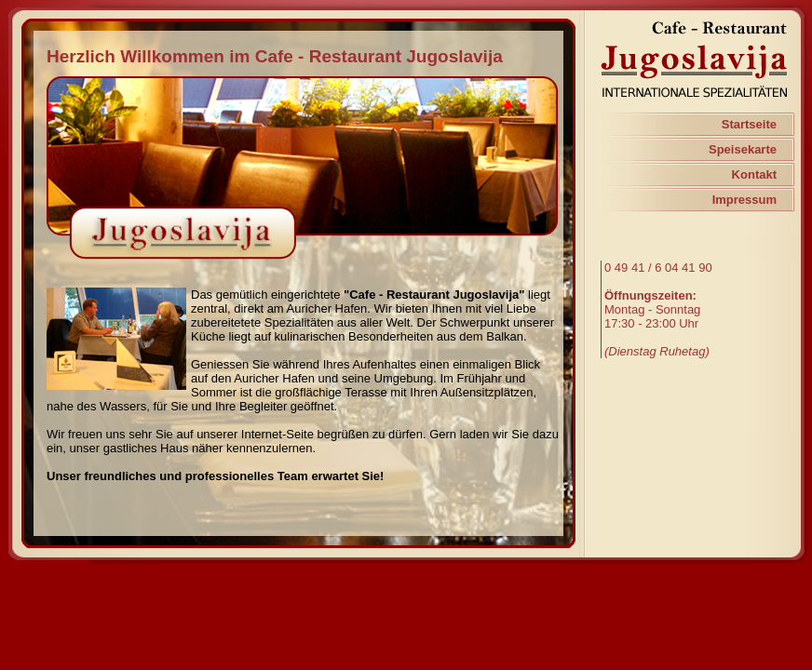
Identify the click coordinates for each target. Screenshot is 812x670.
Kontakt (754, 174)
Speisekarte (743, 149)
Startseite (749, 124)
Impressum (744, 200)
